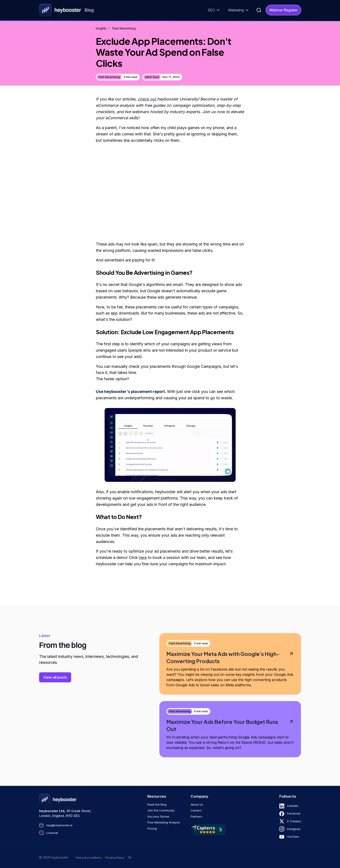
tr (129, 858)
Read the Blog (157, 804)
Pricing (152, 828)
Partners (196, 816)
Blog (89, 10)
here (143, 558)
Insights (101, 28)
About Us (197, 804)
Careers (196, 810)
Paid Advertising (124, 28)
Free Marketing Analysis (164, 822)
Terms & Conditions (89, 858)
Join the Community (161, 810)
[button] (214, 10)
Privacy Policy (115, 858)
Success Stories (158, 816)
